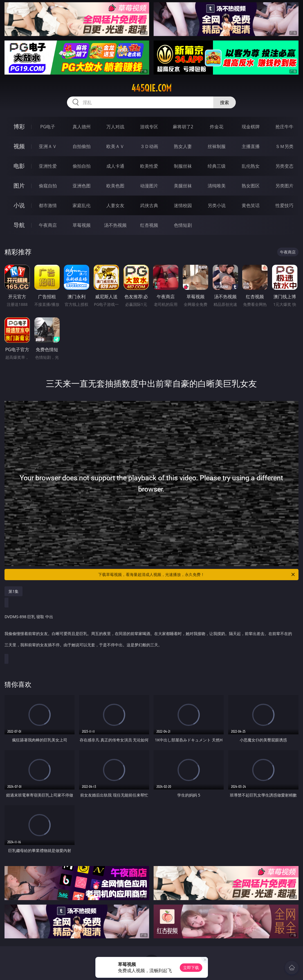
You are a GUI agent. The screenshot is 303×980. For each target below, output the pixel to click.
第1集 (14, 591)
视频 (19, 146)
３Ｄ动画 (149, 146)
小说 (19, 205)
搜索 (225, 102)
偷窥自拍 (48, 186)
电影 (19, 166)
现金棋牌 (251, 127)
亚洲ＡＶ (48, 146)
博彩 (19, 126)
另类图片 (284, 186)
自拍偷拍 (82, 146)
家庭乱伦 (82, 205)
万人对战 (115, 127)
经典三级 (217, 166)
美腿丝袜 (183, 186)
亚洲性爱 (48, 166)
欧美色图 (115, 186)
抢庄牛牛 (284, 127)
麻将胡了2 (183, 127)
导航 (19, 225)
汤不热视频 (115, 225)
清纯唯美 (217, 186)
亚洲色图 (82, 186)
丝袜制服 (217, 146)
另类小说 (217, 205)
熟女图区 (251, 186)
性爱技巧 (284, 205)
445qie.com (152, 88)
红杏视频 (149, 225)
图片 (19, 186)
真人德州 (82, 127)
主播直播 (251, 146)
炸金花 (217, 127)
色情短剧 (183, 225)
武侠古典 (149, 205)
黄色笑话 (251, 205)
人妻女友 (115, 205)
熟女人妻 (183, 146)
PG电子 (48, 127)
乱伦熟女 (251, 166)
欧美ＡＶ (115, 146)
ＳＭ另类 (284, 146)
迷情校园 (183, 205)
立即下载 (191, 967)
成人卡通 (115, 166)
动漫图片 (149, 186)
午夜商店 (48, 225)
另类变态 (284, 166)
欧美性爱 (149, 166)
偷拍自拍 (82, 166)
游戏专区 (149, 127)
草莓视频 (82, 225)
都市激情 (48, 205)
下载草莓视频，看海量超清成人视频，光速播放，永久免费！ (197, 575)
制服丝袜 (183, 166)
